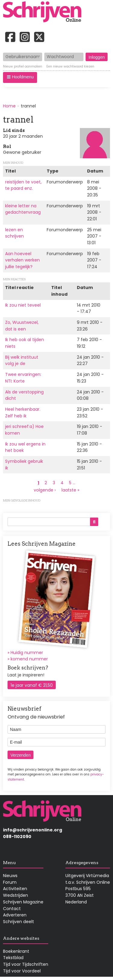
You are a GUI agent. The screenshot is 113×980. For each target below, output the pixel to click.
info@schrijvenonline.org (33, 830)
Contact (12, 909)
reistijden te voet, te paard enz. (23, 185)
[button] (20, 77)
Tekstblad (13, 958)
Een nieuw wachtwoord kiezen (70, 67)
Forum (10, 882)
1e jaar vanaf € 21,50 (32, 685)
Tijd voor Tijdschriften (26, 964)
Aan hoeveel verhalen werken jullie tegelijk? (22, 260)
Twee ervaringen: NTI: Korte (23, 378)
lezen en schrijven (14, 233)
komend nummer (29, 659)
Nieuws (10, 876)
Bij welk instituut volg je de (22, 360)
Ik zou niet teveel (23, 305)
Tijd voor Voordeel (22, 971)
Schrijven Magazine (23, 902)
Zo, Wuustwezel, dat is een (22, 326)
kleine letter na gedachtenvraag (23, 209)
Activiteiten (15, 889)
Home (9, 106)
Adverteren (15, 915)
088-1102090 (17, 837)
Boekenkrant (16, 951)
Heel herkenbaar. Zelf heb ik (23, 413)
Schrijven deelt (19, 922)
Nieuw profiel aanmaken (23, 67)
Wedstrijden (16, 895)
